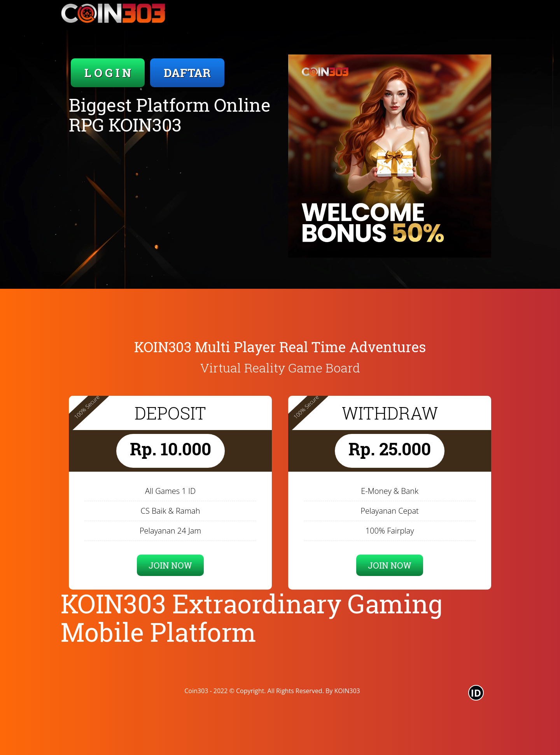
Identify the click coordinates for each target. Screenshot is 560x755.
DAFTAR (187, 73)
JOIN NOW (170, 565)
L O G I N (108, 73)
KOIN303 (347, 691)
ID (476, 693)
